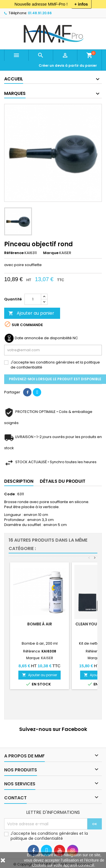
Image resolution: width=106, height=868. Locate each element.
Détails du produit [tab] (63, 481)
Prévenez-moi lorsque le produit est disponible (55, 379)
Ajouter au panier (31, 313)
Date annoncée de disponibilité (43, 338)
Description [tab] (19, 481)
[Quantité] (33, 299)
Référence (14, 253)
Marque (51, 253)
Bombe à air (40, 624)
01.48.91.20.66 (40, 13)
